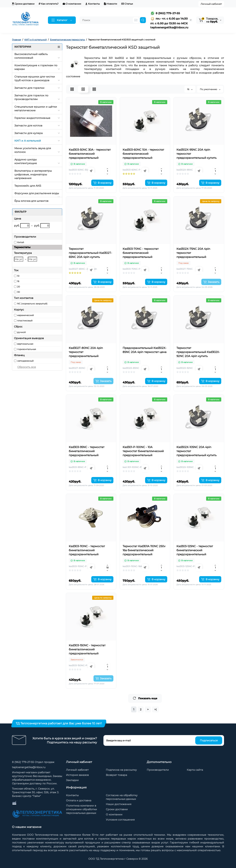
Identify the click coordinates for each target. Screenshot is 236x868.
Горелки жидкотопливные (32, 118)
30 (19, 292)
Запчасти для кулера (28, 133)
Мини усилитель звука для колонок (33, 150)
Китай (21, 242)
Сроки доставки (23, 4)
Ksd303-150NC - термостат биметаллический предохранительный (87, 649)
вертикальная (25, 344)
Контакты (93, 4)
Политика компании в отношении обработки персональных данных (81, 809)
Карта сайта (195, 770)
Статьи (127, 4)
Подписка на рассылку (121, 770)
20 (19, 287)
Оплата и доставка (79, 800)
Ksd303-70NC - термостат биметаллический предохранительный (141, 253)
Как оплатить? (49, 4)
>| (155, 709)
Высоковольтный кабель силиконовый (31, 56)
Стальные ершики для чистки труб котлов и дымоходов (35, 78)
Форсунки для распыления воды (37, 193)
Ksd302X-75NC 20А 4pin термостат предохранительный (193, 253)
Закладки (72, 780)
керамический (25, 315)
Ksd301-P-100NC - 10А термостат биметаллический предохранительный (143, 451)
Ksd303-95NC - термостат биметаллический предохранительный (87, 451)
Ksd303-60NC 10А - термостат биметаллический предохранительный (143, 154)
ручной (21, 332)
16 (18, 281)
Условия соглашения (120, 820)
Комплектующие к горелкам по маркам (36, 67)
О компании (72, 4)
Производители (158, 770)
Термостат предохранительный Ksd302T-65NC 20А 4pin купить (90, 253)
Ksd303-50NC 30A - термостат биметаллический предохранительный (90, 154)
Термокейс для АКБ (28, 186)
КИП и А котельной (28, 141)
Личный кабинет (211, 4)
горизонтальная (27, 349)
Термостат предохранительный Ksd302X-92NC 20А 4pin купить (198, 352)
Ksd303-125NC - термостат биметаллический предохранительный (195, 550)
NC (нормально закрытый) (32, 304)
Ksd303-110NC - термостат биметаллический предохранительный (87, 550)
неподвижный (25, 361)
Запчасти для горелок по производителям (31, 97)
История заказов (77, 775)
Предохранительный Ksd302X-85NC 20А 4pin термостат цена (145, 350)
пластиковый (25, 321)
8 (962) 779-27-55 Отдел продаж (33, 762)
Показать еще (145, 698)
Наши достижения (119, 804)
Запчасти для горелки (29, 88)
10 (18, 276)
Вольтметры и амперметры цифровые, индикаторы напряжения (33, 174)
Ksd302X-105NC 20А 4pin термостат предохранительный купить (196, 451)
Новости (111, 4)
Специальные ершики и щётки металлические (36, 109)
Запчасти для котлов (28, 126)
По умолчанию (210, 89)
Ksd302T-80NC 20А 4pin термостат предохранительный (86, 352)
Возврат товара (116, 775)
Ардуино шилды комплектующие (26, 161)
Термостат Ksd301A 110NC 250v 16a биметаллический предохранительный (144, 550)
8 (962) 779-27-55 (165, 13)
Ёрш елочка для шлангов (31, 201)
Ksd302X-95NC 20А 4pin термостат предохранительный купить (196, 154)
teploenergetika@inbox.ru (29, 767)
